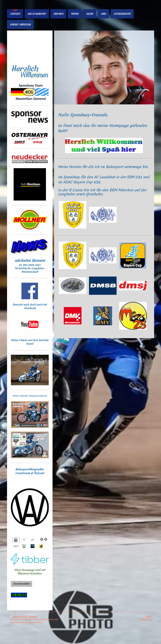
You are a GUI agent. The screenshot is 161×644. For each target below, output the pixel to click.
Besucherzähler (22, 584)
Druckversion (19, 616)
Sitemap (33, 616)
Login (148, 616)
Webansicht (145, 619)
